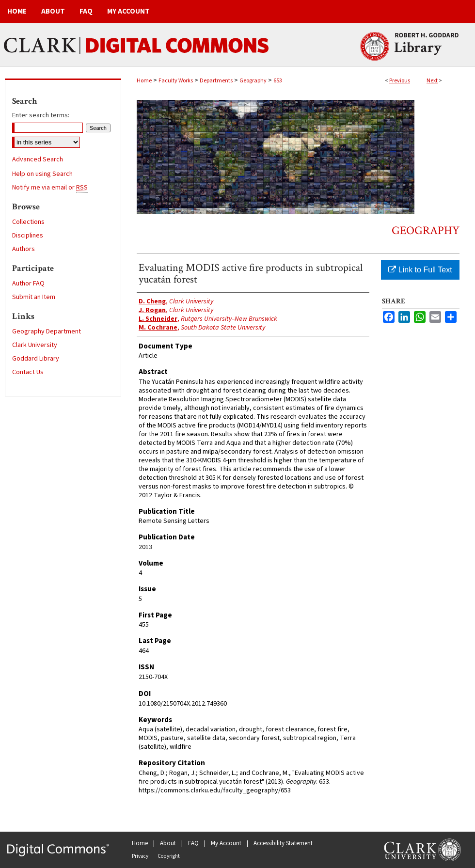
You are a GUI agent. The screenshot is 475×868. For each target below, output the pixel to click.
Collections (28, 222)
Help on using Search (42, 174)
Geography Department (47, 331)
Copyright (169, 856)
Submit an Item (34, 297)
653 (278, 81)
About (168, 843)
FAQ (193, 843)
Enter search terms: (41, 115)
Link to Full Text (420, 270)
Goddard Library (36, 359)
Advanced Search (38, 159)
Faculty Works (176, 81)
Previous (400, 81)
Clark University (35, 345)
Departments (216, 81)
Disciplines (28, 236)
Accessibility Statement (283, 843)
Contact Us (28, 372)
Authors (24, 249)
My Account (226, 843)
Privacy (140, 856)
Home (144, 81)
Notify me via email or (50, 188)
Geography (253, 81)
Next (432, 81)
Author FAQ (28, 284)
